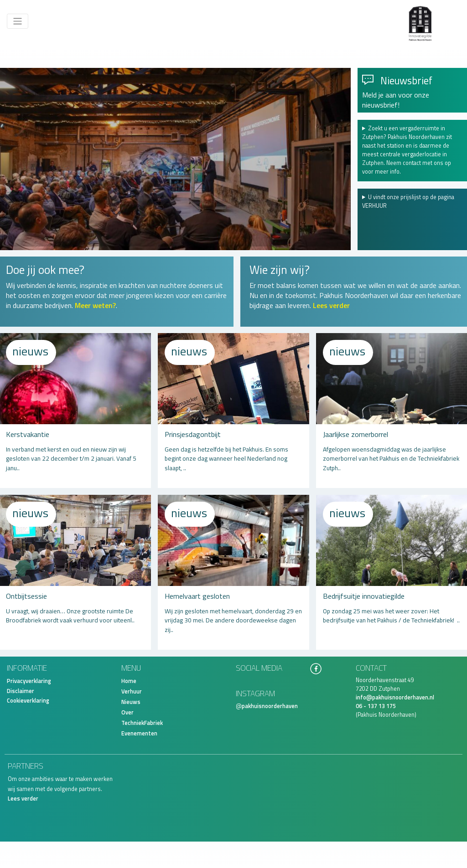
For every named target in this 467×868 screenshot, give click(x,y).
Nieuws (131, 702)
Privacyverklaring (29, 681)
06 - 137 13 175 (376, 706)
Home (129, 681)
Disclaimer (21, 691)
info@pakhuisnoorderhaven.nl (395, 697)
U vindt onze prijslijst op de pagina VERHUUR (408, 202)
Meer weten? (95, 305)
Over (127, 712)
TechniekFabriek (142, 723)
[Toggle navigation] (18, 21)
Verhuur (132, 691)
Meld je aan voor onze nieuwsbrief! (396, 100)
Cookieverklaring (28, 701)
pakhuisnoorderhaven (270, 706)
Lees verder (331, 305)
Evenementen (139, 733)
